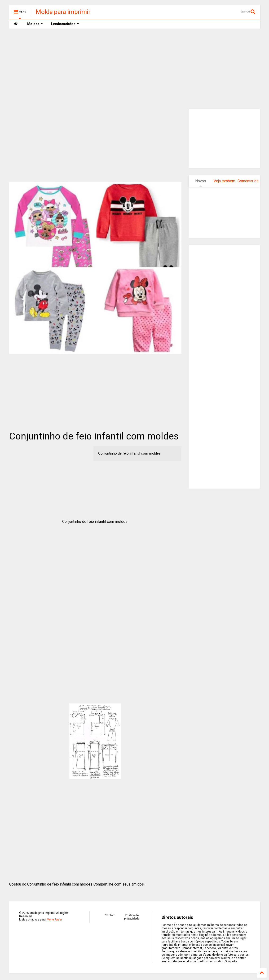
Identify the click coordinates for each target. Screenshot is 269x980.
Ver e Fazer (55, 920)
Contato (110, 915)
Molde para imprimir (63, 12)
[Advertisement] (135, 69)
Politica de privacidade (132, 917)
